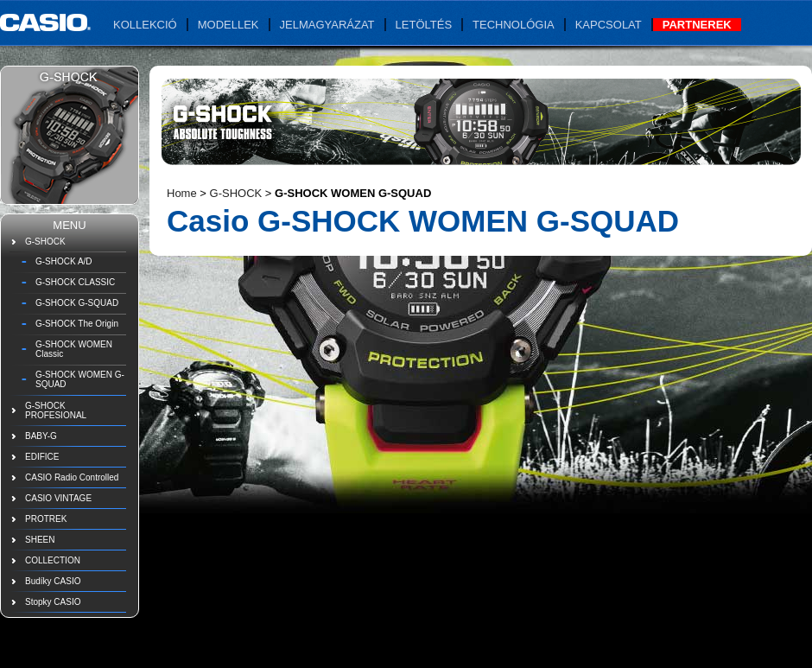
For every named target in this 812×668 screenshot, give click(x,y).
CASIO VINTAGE (58, 498)
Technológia (514, 25)
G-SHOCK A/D (64, 261)
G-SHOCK (45, 242)
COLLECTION (53, 560)
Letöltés (424, 25)
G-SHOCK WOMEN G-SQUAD (80, 379)
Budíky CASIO (53, 581)
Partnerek (697, 25)
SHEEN (40, 540)
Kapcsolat (609, 25)
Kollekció (145, 25)
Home (182, 193)
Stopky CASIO (53, 602)
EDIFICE (42, 457)
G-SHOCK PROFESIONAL (56, 410)
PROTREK (46, 519)
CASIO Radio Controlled (72, 477)
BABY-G (41, 436)
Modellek (228, 25)
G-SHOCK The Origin (77, 324)
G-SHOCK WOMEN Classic (74, 349)
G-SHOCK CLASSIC (75, 282)
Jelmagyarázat (327, 25)
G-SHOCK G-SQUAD (77, 303)
